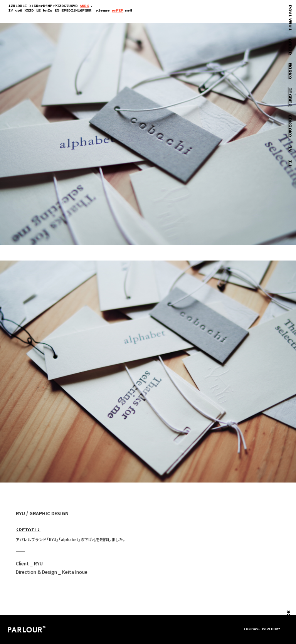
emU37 (118, 11)
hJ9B (84, 6)
